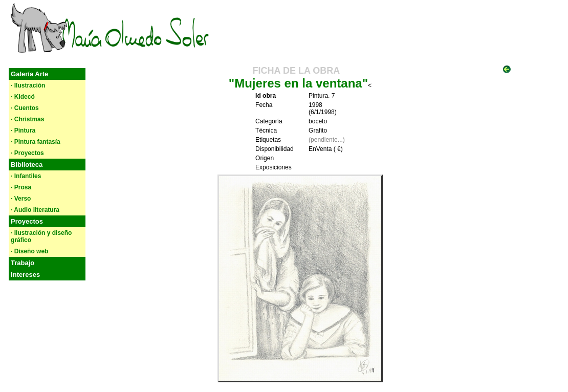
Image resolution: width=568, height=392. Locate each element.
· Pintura (23, 130)
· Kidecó (23, 97)
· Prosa (21, 187)
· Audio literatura (35, 210)
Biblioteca (27, 165)
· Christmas (27, 119)
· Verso (21, 199)
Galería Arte (29, 74)
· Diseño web (29, 251)
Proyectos (27, 221)
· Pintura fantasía (36, 142)
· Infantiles (26, 176)
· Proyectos (27, 153)
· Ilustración (28, 85)
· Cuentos (25, 108)
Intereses (25, 275)
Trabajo (23, 263)
